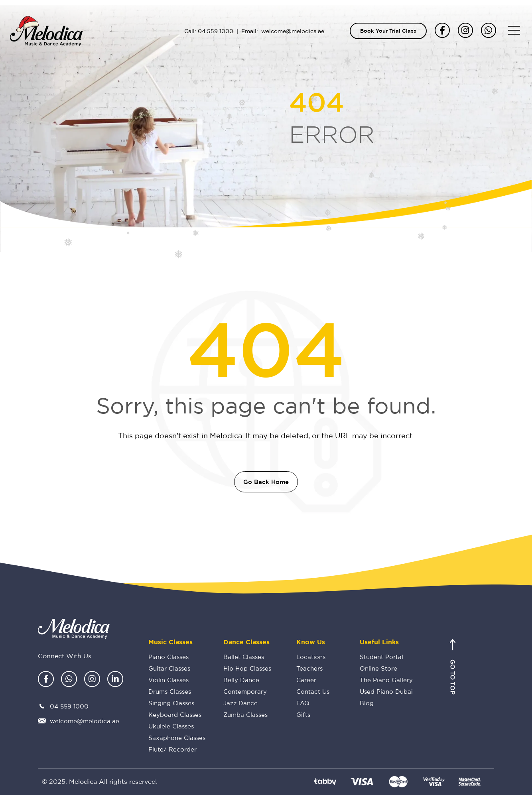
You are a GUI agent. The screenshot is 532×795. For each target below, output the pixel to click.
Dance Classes (246, 642)
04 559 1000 (216, 31)
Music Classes (170, 642)
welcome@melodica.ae (293, 31)
